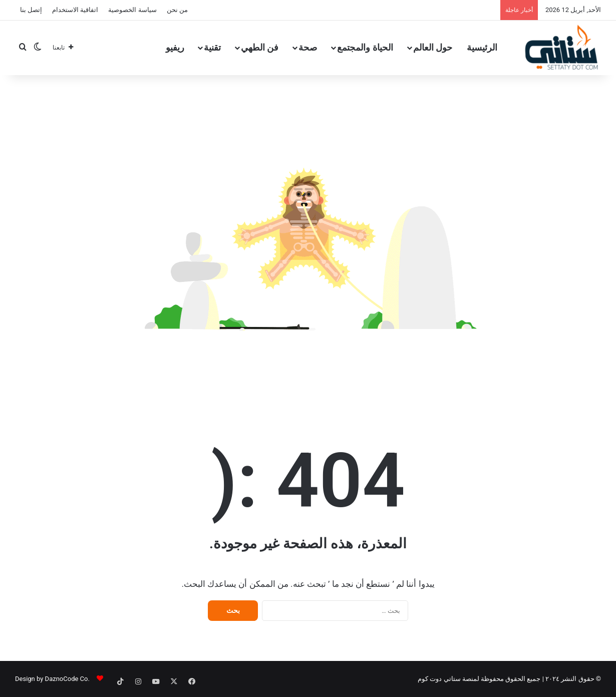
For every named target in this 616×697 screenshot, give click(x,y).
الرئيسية (482, 47)
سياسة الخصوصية (132, 10)
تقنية (212, 47)
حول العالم (433, 47)
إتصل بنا (31, 10)
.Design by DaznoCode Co (52, 679)
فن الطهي (260, 47)
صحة (308, 47)
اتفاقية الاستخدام (75, 10)
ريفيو (175, 47)
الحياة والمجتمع (365, 47)
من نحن (177, 10)
